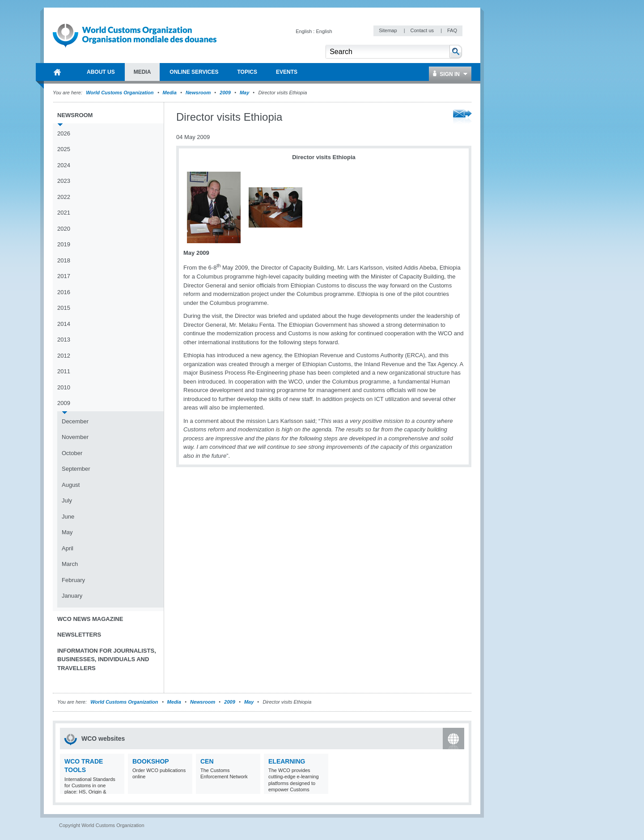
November (75, 437)
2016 (64, 292)
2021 (64, 213)
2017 (64, 276)
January (72, 596)
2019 (64, 244)
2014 (64, 324)
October (72, 453)
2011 (64, 371)
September (76, 469)
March (70, 564)
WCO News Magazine (90, 619)
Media (170, 93)
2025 (64, 149)
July (67, 500)
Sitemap (388, 30)
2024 (64, 165)
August (71, 485)
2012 (64, 356)
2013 (64, 340)
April (68, 548)
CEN (207, 761)
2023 (64, 181)
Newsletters (79, 635)
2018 (64, 260)
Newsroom (198, 93)
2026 (64, 133)
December (75, 421)
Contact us (423, 30)
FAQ (452, 30)
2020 (64, 229)
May (244, 93)
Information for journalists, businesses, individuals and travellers (107, 659)
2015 (64, 308)
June (68, 517)
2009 (225, 93)
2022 (64, 197)
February (73, 580)
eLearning (287, 761)
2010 (64, 387)
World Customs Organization (120, 93)
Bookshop (151, 761)
